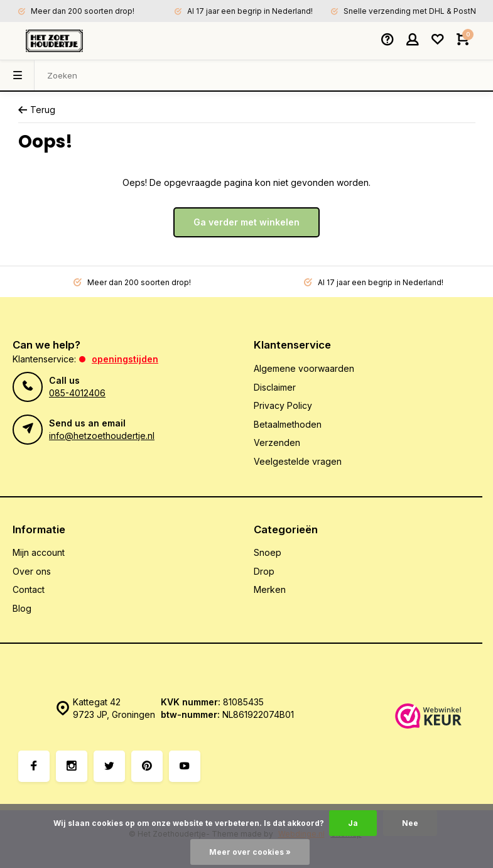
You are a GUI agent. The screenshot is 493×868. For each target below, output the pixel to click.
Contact (29, 589)
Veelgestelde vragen (298, 461)
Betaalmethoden (288, 424)
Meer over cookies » (250, 852)
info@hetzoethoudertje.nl (102, 436)
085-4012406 (77, 393)
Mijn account (39, 552)
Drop (264, 571)
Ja (353, 823)
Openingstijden (125, 359)
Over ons (32, 571)
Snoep (268, 552)
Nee (410, 823)
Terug (37, 110)
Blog (22, 608)
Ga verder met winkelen (246, 222)
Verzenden (277, 442)
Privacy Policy (283, 405)
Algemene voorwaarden (304, 368)
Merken (270, 589)
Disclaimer (275, 387)
